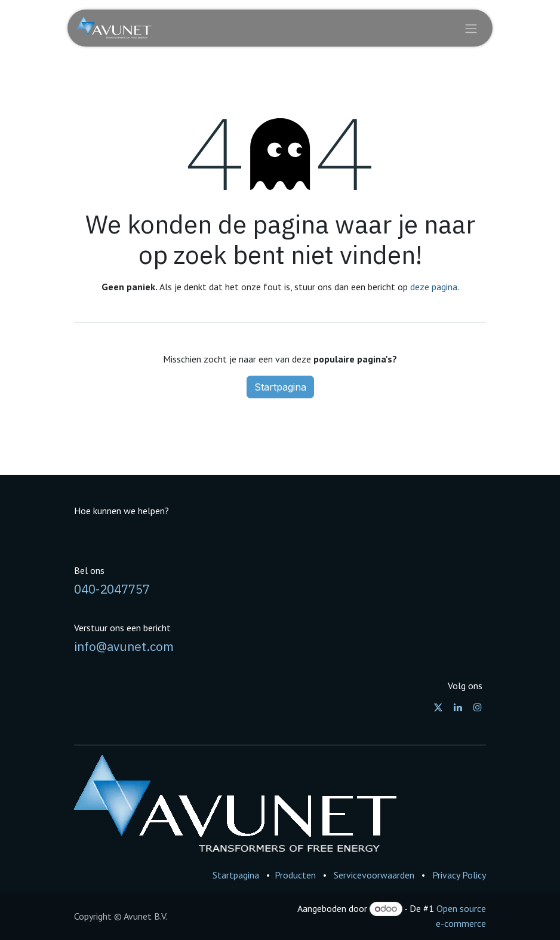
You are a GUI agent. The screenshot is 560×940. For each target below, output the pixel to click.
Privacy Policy (459, 875)
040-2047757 (112, 589)
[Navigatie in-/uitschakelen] (471, 28)
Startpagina (280, 387)
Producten (295, 875)
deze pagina (434, 287)
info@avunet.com (124, 646)
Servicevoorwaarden (374, 875)
